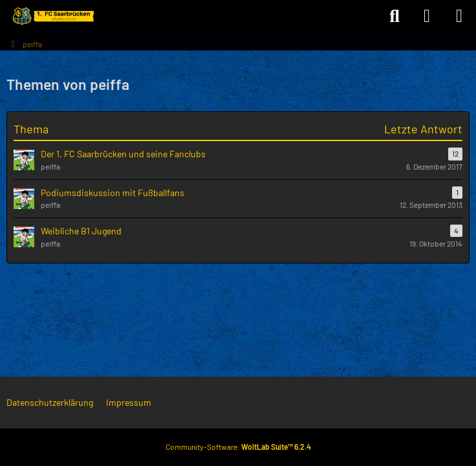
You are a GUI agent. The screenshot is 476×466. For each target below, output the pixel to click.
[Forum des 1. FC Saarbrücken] (52, 16)
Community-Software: (238, 447)
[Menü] (459, 16)
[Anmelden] (427, 16)
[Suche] (395, 16)
